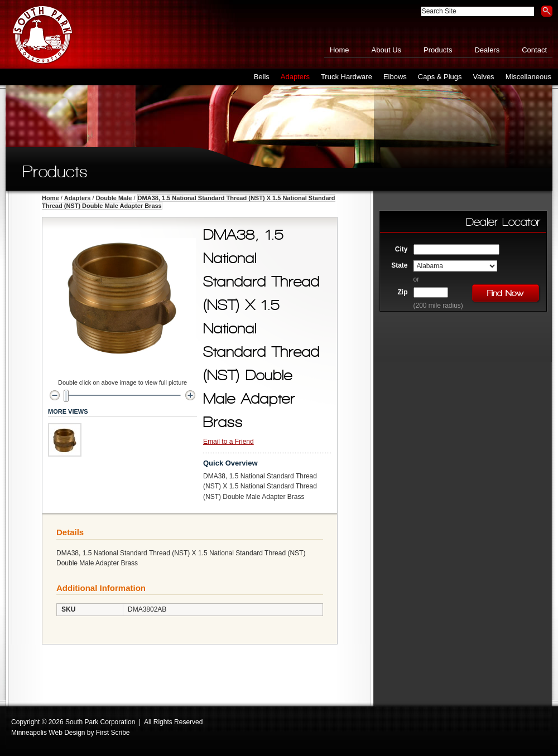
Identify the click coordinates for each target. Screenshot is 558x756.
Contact (534, 50)
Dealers (487, 50)
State (399, 265)
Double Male (114, 198)
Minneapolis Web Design (48, 733)
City (401, 249)
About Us (386, 50)
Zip (403, 292)
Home (340, 50)
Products (438, 50)
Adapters (78, 198)
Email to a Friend (229, 442)
